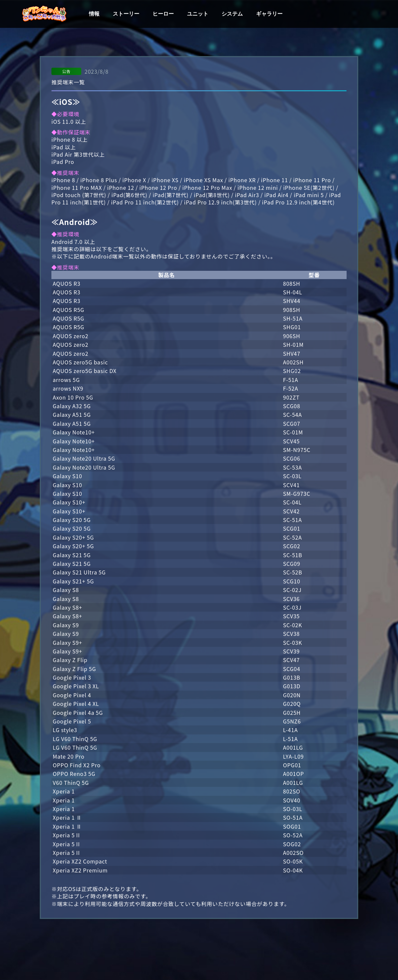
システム (232, 14)
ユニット (198, 14)
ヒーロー (163, 14)
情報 (94, 14)
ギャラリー (269, 14)
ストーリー (126, 14)
